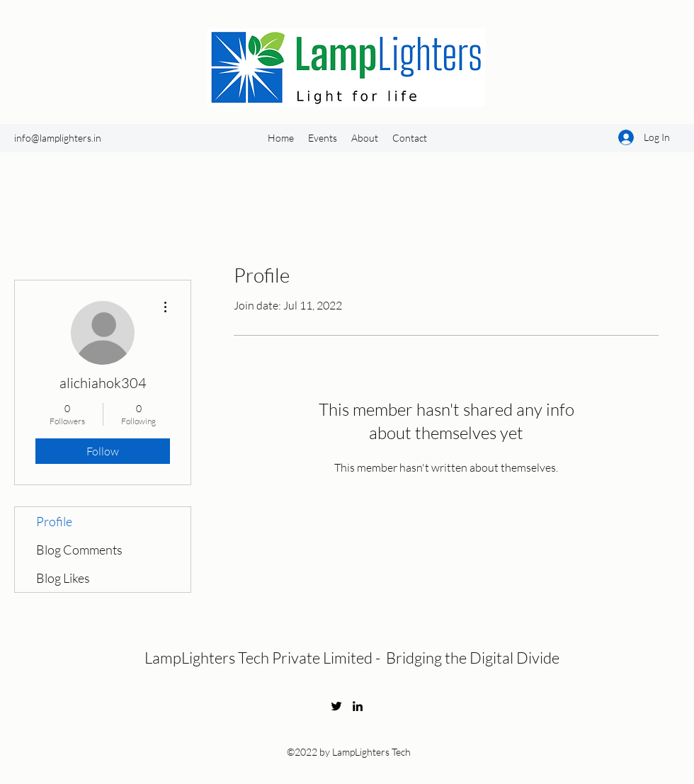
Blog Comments (79, 550)
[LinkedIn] (358, 706)
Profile (54, 521)
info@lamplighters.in (58, 138)
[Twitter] (336, 706)
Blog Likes (63, 578)
